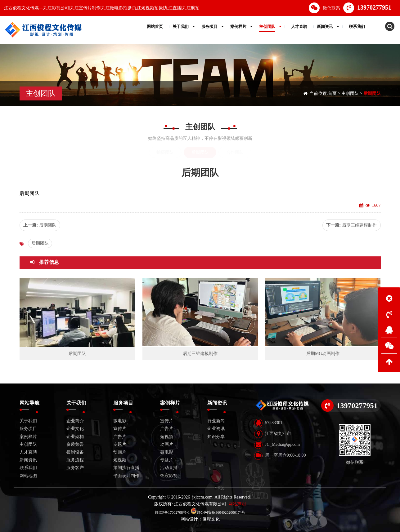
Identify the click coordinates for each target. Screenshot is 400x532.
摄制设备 (75, 452)
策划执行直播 (126, 468)
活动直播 (169, 468)
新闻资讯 (28, 460)
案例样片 (28, 437)
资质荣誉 (75, 444)
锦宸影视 (169, 476)
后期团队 (372, 93)
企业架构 (75, 437)
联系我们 (28, 468)
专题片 (120, 444)
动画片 (120, 452)
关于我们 (28, 421)
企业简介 (75, 421)
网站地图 (28, 476)
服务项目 (28, 429)
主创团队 (350, 93)
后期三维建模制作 (359, 225)
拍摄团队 (165, 152)
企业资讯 (216, 429)
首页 (332, 93)
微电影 (120, 421)
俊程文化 (211, 519)
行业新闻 (216, 421)
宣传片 (120, 429)
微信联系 (324, 8)
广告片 (120, 437)
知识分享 (216, 437)
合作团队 (235, 152)
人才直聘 (28, 452)
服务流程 (75, 460)
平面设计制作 (126, 476)
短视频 (120, 460)
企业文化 (75, 429)
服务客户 (75, 468)
